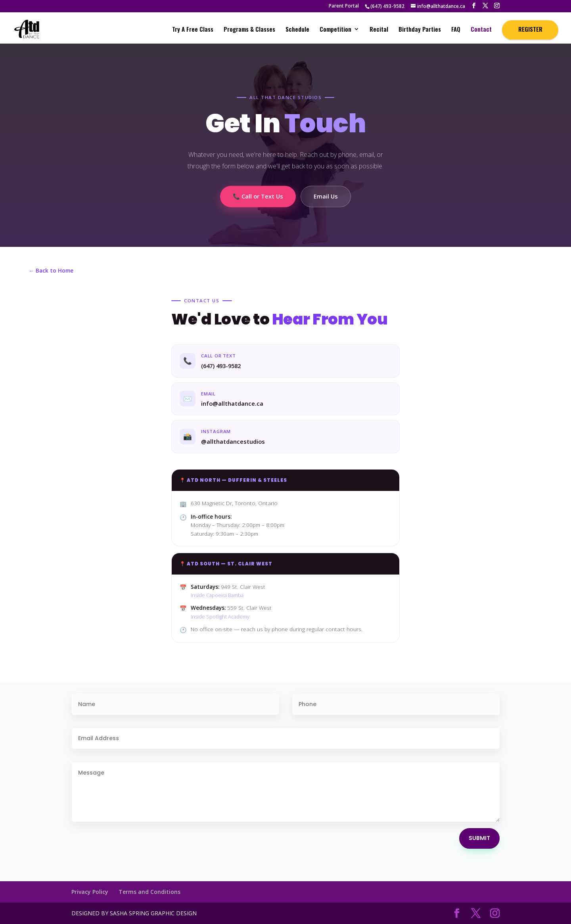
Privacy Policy (90, 892)
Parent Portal (344, 6)
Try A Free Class (193, 30)
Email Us (326, 196)
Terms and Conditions (149, 892)
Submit (479, 838)
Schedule (297, 30)
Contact (481, 30)
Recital (379, 30)
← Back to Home (51, 270)
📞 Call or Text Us (258, 196)
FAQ (456, 30)
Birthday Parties (420, 30)
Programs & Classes (249, 30)
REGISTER (530, 29)
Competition (335, 30)
